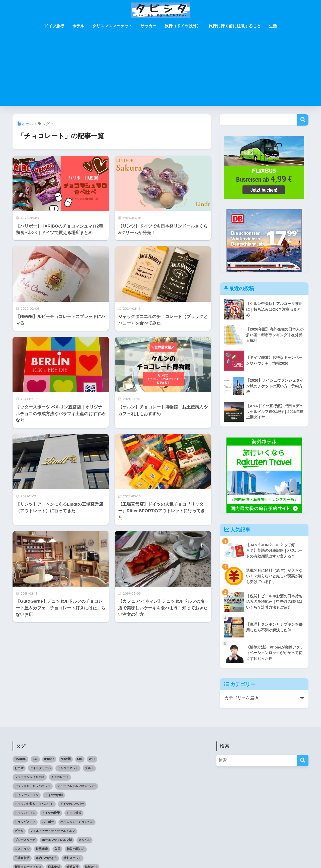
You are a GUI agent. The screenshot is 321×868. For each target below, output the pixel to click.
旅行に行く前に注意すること (235, 26)
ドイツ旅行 (54, 26)
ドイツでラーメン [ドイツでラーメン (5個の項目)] (27, 795)
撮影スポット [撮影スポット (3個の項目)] (72, 858)
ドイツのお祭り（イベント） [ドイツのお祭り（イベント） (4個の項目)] (34, 804)
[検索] (303, 760)
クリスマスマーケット (112, 26)
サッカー (148, 26)
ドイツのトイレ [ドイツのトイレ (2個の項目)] (25, 813)
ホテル (78, 26)
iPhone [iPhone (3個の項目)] (49, 759)
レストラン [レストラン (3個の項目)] (22, 849)
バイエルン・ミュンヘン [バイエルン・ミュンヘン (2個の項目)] (77, 822)
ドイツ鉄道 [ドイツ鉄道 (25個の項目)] (74, 813)
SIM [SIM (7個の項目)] (80, 759)
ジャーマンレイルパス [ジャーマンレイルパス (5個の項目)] (30, 777)
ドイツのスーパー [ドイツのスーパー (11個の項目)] (72, 804)
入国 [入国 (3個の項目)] (57, 849)
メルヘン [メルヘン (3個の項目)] (85, 840)
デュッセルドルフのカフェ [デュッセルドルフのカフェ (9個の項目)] (33, 786)
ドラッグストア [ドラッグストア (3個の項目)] (25, 822)
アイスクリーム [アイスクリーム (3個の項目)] (40, 768)
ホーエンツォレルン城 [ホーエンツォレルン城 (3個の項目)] (57, 840)
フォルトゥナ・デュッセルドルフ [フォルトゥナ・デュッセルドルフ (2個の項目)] (52, 831)
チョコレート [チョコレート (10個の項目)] (60, 777)
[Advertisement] (160, 71)
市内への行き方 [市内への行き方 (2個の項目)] (46, 858)
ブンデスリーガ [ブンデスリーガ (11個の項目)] (25, 840)
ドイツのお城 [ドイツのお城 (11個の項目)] (54, 795)
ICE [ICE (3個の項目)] (35, 759)
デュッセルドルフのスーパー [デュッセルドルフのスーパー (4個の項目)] (76, 786)
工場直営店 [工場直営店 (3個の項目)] (22, 858)
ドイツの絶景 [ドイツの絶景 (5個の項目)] (51, 813)
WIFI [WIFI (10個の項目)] (92, 759)
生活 (273, 26)
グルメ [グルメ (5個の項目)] (89, 768)
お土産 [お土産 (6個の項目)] (19, 768)
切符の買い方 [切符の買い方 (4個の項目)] (76, 849)
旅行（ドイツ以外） (183, 26)
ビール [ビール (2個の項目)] (19, 831)
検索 (303, 120)
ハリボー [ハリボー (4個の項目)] (48, 822)
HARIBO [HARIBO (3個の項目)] (20, 759)
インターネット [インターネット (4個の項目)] (68, 768)
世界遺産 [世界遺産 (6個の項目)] (42, 849)
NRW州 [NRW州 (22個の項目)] (66, 759)
